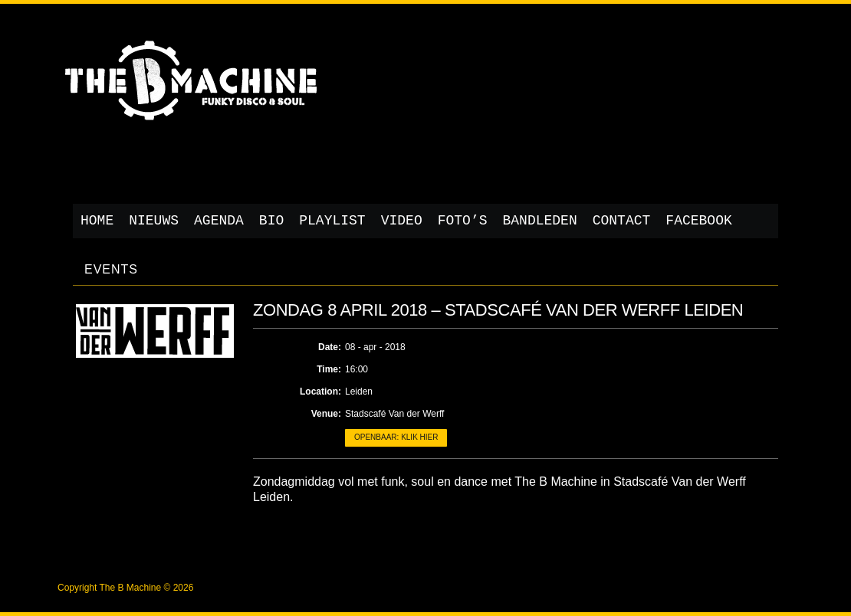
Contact (622, 221)
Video (402, 221)
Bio (271, 221)
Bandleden (540, 221)
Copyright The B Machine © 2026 (125, 588)
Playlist (332, 221)
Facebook (698, 221)
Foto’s (463, 221)
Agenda (219, 221)
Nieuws (154, 221)
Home (97, 221)
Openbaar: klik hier (396, 437)
